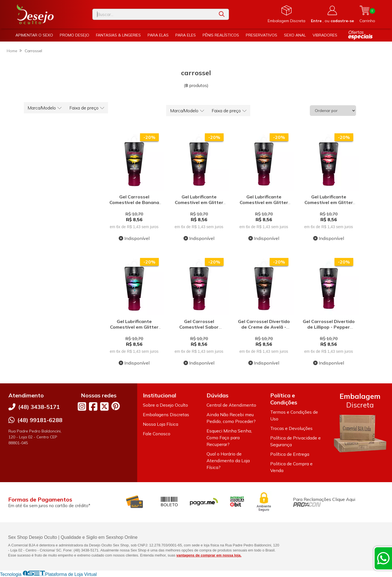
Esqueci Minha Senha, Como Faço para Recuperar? (229, 438)
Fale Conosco (157, 434)
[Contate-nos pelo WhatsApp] (383, 558)
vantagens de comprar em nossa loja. (209, 555)
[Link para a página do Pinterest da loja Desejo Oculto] (116, 406)
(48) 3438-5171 (39, 407)
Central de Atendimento (231, 405)
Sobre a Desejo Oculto (165, 405)
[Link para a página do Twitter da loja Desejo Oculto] (104, 406)
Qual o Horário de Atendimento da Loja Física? (228, 461)
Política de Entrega (290, 454)
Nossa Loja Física (161, 424)
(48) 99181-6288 (40, 420)
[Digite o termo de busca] (154, 14)
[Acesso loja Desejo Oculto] (332, 14)
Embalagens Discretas (166, 415)
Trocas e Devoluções (291, 428)
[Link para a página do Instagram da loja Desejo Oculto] (82, 406)
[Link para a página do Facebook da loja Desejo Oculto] (93, 406)
